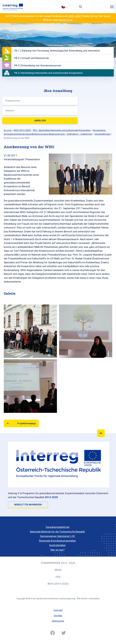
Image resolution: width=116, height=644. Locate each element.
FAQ (58, 577)
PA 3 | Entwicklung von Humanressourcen (38, 65)
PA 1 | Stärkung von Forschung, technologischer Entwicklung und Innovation (57, 51)
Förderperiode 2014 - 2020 (58, 563)
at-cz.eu (8, 130)
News (58, 570)
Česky (63, 7)
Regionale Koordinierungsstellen (57, 541)
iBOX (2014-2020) (58, 584)
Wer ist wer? (57, 550)
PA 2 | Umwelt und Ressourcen (32, 58)
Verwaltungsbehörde (57, 527)
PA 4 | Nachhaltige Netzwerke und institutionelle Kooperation (49, 73)
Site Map (58, 616)
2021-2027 (75, 16)
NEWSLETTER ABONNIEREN (28, 505)
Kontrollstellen (57, 545)
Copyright (58, 610)
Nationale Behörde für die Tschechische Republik (57, 532)
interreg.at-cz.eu (63, 20)
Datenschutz (58, 621)
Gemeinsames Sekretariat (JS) (57, 536)
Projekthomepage (27, 423)
